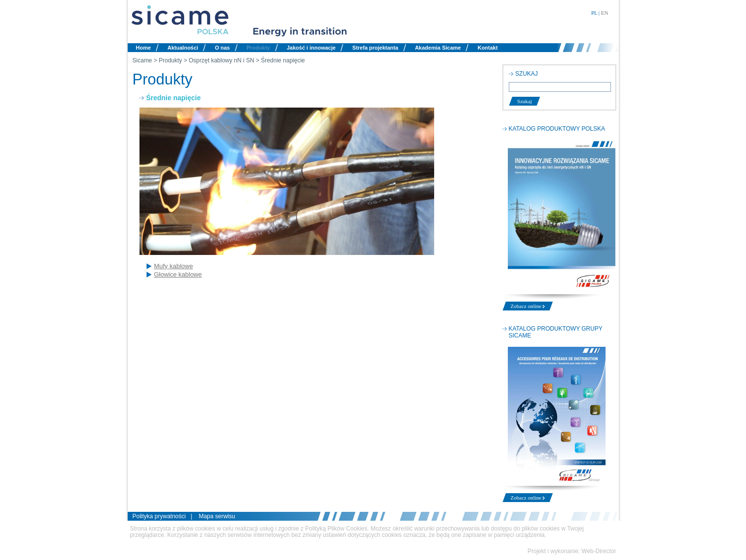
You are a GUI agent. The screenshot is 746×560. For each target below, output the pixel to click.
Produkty (258, 48)
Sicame (142, 60)
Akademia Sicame (438, 48)
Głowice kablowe (178, 274)
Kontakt (487, 48)
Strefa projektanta (375, 48)
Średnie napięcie (283, 60)
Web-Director (599, 551)
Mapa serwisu (217, 516)
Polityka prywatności (159, 516)
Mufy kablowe (173, 266)
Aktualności (183, 48)
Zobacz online (528, 306)
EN (605, 13)
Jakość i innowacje (311, 48)
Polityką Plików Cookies (336, 529)
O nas (222, 48)
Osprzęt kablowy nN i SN (221, 60)
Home (144, 48)
